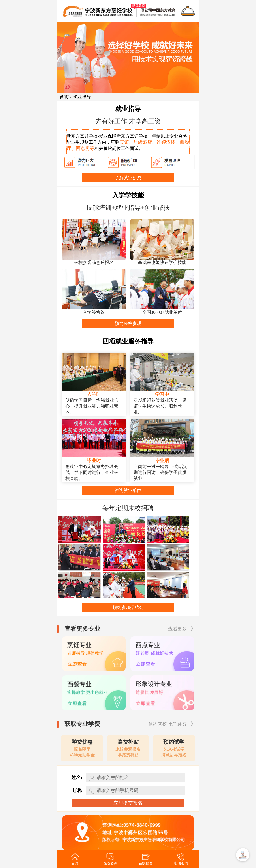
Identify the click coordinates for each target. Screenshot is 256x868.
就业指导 (82, 97)
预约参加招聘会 (128, 607)
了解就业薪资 (128, 178)
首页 (64, 97)
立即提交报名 (128, 803)
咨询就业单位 (128, 490)
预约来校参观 (128, 323)
